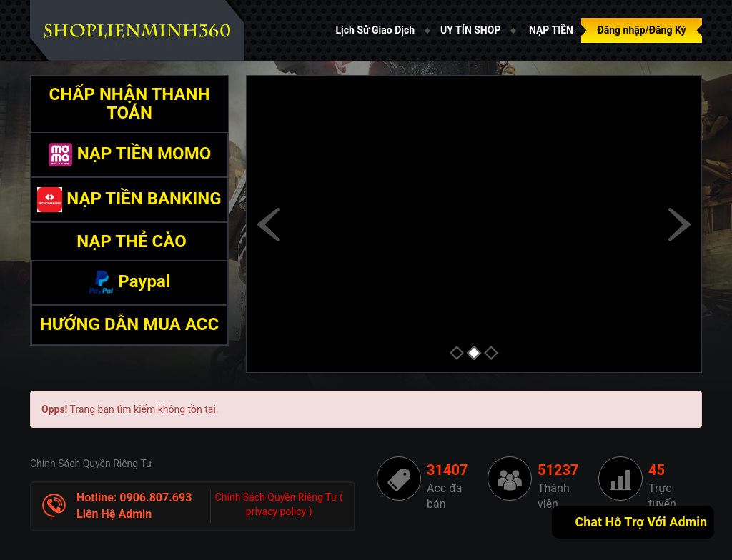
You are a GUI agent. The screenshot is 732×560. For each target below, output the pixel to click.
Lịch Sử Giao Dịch (376, 30)
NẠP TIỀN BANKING (129, 199)
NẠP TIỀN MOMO (129, 154)
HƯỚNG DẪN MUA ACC (130, 324)
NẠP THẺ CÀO (129, 241)
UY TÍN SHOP (470, 30)
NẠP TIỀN (551, 30)
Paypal (129, 281)
